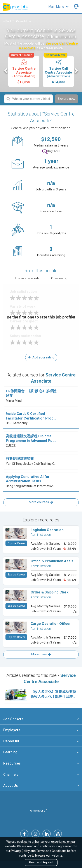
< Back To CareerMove (17, 21)
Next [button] (76, 71)
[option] (24, 71)
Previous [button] (6, 71)
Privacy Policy (20, 851)
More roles (41, 654)
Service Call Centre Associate (58, 70)
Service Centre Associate (24, 70)
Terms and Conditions (51, 851)
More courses (41, 502)
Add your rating (41, 357)
